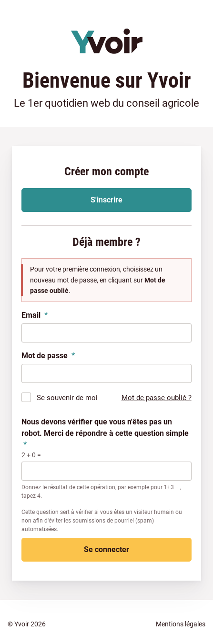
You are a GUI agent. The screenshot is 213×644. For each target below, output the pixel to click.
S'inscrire (106, 200)
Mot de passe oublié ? (157, 398)
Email (35, 315)
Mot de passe (48, 356)
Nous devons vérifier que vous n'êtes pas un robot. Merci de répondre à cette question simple (105, 433)
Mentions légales (181, 624)
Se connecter (106, 549)
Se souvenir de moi (67, 398)
